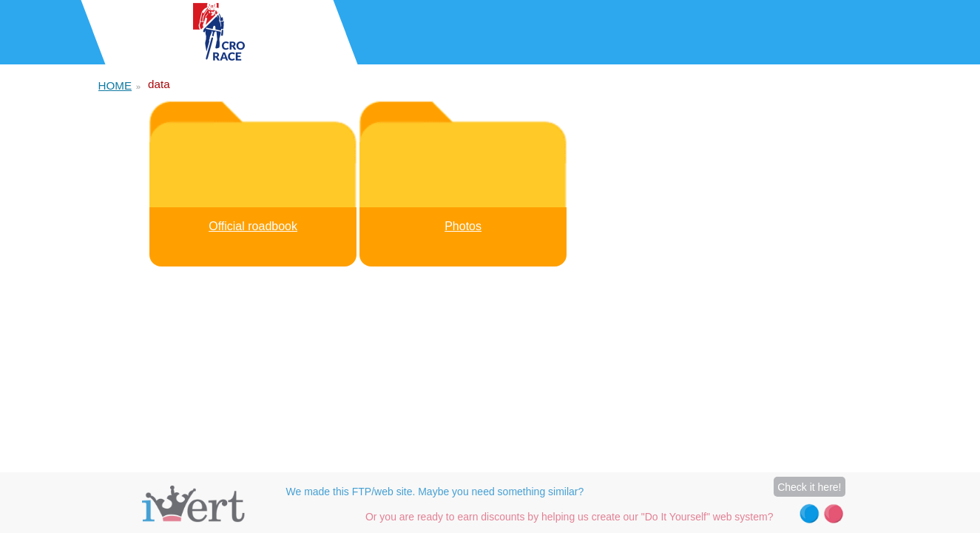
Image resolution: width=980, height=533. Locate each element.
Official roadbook (253, 226)
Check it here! (809, 487)
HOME (115, 86)
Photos (463, 226)
